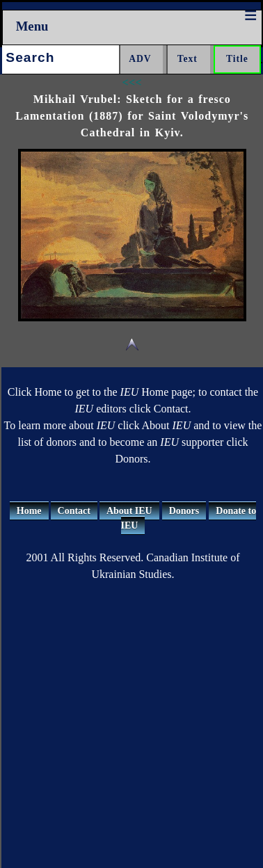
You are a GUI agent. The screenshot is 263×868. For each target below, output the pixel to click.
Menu (32, 26)
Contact (74, 511)
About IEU (129, 511)
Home (29, 511)
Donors (184, 511)
